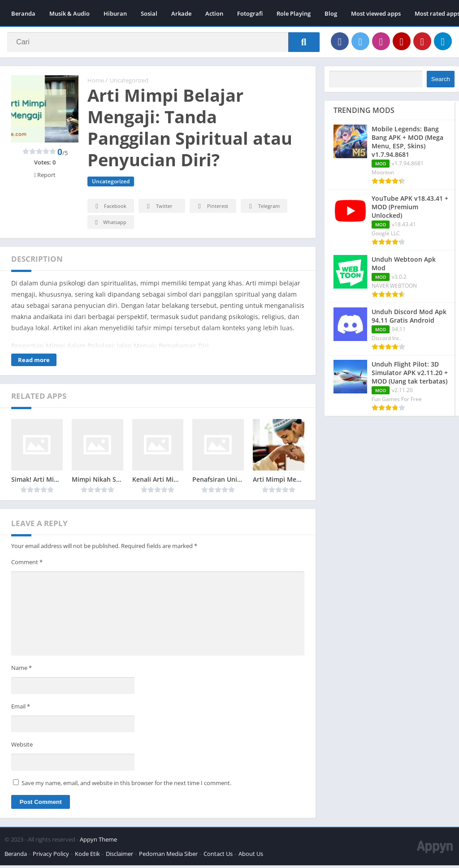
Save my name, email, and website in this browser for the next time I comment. (126, 786)
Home (96, 83)
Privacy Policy (51, 856)
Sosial (149, 13)
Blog (331, 13)
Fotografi (250, 13)
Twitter (158, 209)
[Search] (163, 43)
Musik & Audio (69, 13)
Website (22, 747)
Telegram (263, 209)
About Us (251, 856)
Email (21, 708)
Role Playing (294, 13)
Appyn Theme (98, 842)
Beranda (23, 13)
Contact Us (218, 856)
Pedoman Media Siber (168, 856)
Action (214, 13)
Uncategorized (129, 83)
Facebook (110, 209)
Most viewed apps (376, 13)
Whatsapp (110, 225)
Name (22, 670)
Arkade (181, 13)
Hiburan (115, 13)
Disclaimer (119, 856)
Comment (27, 564)
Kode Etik (87, 856)
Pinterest (212, 209)
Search (441, 82)
